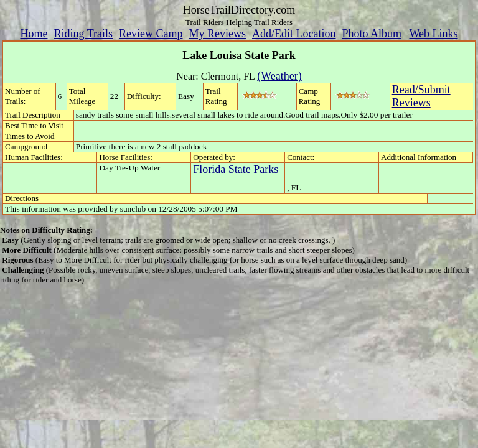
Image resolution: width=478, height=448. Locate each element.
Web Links (434, 34)
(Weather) (279, 76)
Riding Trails (83, 34)
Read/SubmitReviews (421, 96)
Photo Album (372, 34)
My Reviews (217, 34)
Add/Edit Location (294, 34)
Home (34, 34)
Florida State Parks (236, 169)
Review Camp (151, 34)
